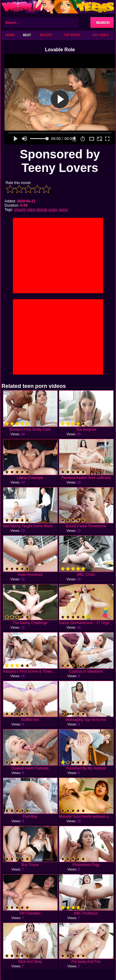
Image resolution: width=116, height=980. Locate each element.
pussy (53, 210)
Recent (46, 35)
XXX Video (101, 35)
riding (31, 210)
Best (27, 35)
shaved (20, 210)
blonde (42, 210)
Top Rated (72, 35)
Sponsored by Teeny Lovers (60, 161)
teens (63, 210)
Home (10, 35)
